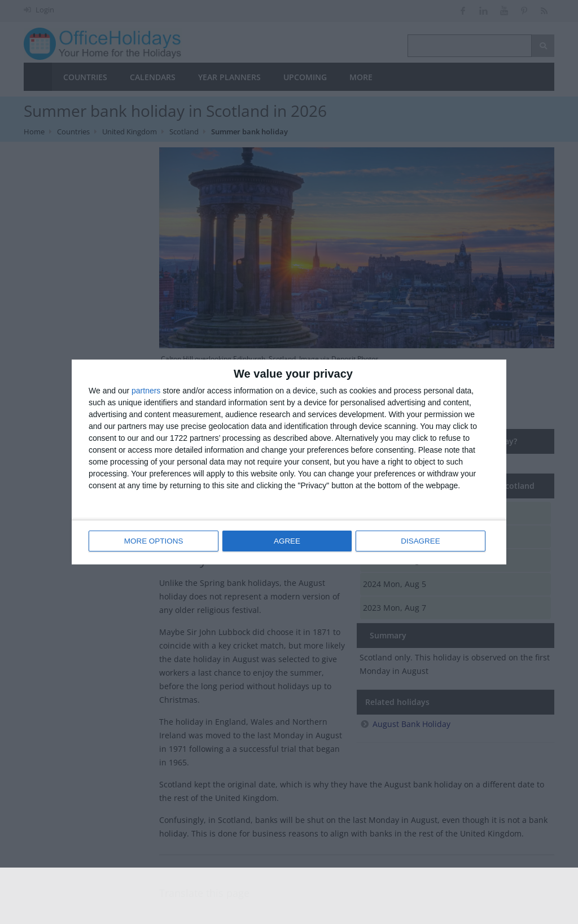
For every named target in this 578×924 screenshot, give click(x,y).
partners (146, 391)
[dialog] (289, 462)
